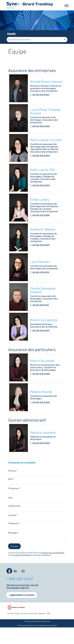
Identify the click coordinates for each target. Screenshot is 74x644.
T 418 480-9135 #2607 (40, 245)
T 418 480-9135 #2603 (40, 185)
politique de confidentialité (53, 553)
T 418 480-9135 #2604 (40, 155)
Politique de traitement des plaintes (37, 621)
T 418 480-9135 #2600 (40, 443)
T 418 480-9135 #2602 (40, 126)
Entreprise (14, 488)
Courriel (12, 515)
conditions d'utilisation (22, 555)
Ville (10, 498)
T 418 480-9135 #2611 (40, 305)
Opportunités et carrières (22, 595)
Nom (11, 479)
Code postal (14, 506)
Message (13, 533)
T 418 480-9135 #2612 (40, 272)
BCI (49, 613)
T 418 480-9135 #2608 (40, 374)
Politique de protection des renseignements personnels (37, 625)
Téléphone (14, 523)
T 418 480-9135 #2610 (40, 330)
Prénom (12, 471)
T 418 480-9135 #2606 (40, 215)
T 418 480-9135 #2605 (40, 402)
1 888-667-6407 (20, 579)
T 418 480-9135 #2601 (40, 95)
